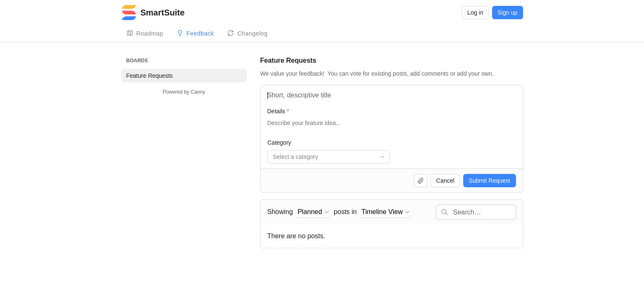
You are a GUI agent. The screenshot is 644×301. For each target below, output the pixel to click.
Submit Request (490, 181)
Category (279, 143)
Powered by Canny (184, 92)
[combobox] (328, 157)
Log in (475, 13)
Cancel (445, 181)
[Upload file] (421, 181)
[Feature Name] (392, 95)
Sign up (507, 13)
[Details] (392, 127)
